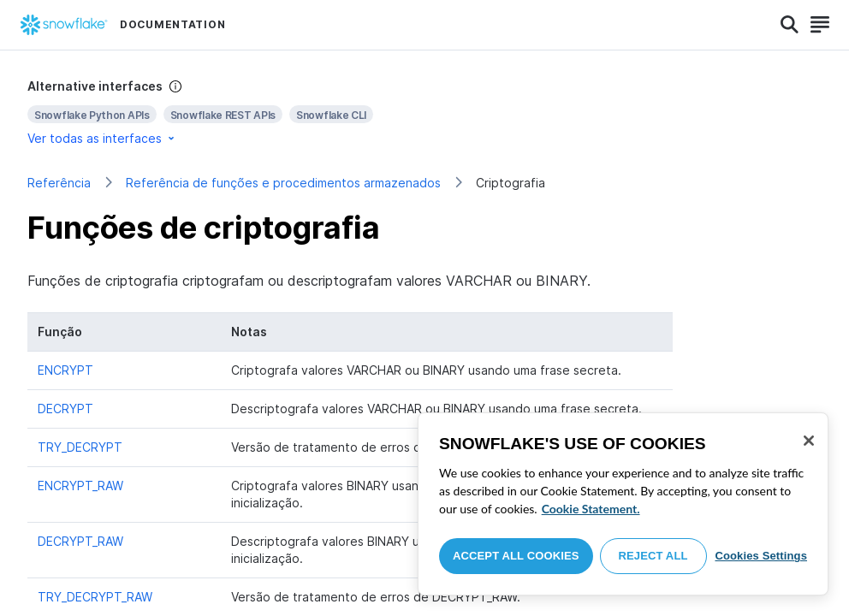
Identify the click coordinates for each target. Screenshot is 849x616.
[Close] (809, 441)
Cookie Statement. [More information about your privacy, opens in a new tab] (591, 509)
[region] (623, 504)
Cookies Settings (761, 556)
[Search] (790, 25)
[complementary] (424, 113)
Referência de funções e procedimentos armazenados (283, 183)
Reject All (653, 556)
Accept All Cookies (516, 556)
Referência (59, 183)
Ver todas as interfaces (102, 138)
